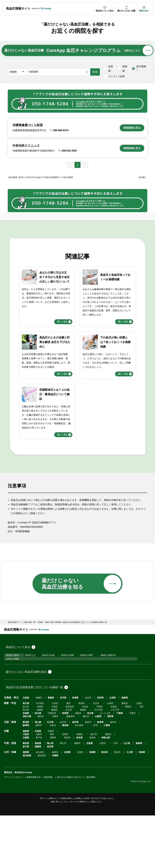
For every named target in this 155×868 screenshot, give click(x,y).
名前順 (111, 69)
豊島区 (122, 762)
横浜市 (40, 772)
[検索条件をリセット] (87, 72)
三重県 (65, 781)
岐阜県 (95, 778)
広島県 (85, 796)
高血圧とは (28, 716)
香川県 (142, 796)
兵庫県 (26, 790)
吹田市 (97, 787)
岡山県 (49, 796)
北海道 (26, 753)
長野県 (105, 772)
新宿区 (78, 759)
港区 (66, 759)
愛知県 (26, 781)
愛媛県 (26, 799)
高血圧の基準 (83, 716)
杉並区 (109, 762)
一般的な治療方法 (104, 716)
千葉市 (126, 769)
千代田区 (39, 759)
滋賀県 (26, 787)
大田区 (53, 762)
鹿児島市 (41, 808)
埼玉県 (86, 769)
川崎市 (54, 772)
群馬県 (63, 769)
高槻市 (111, 787)
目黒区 (39, 762)
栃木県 (37, 769)
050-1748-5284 (50, 104)
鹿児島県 (27, 808)
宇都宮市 (50, 769)
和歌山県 (100, 790)
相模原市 (68, 772)
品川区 (26, 762)
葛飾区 (80, 766)
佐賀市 (77, 805)
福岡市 (54, 805)
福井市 (84, 778)
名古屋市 (39, 781)
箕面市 (138, 787)
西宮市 (65, 790)
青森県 (49, 753)
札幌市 (38, 753)
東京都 (26, 759)
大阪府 (60, 787)
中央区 (54, 759)
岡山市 (60, 796)
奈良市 (88, 790)
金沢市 (60, 778)
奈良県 (76, 790)
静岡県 (118, 778)
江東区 (132, 759)
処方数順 (141, 68)
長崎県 (88, 805)
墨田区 (119, 759)
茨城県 (26, 769)
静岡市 (130, 778)
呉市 (110, 796)
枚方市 (124, 787)
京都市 (49, 787)
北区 (134, 762)
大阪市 (72, 787)
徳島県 (131, 796)
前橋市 (75, 769)
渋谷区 (82, 762)
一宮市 (54, 781)
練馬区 (53, 766)
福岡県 (26, 805)
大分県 (123, 805)
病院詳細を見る (132, 128)
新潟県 (26, 778)
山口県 (120, 796)
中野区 (95, 762)
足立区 (66, 766)
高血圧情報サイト (18, 9)
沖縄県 (54, 808)
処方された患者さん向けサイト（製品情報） (78, 830)
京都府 (37, 787)
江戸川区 (94, 766)
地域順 (125, 69)
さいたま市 (100, 769)
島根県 (37, 796)
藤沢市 (83, 772)
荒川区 (26, 766)
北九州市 (39, 805)
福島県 (118, 753)
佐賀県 (65, 805)
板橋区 (39, 766)
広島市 (97, 796)
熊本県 (99, 805)
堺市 (85, 787)
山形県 (106, 753)
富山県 (37, 778)
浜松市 (144, 778)
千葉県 (114, 769)
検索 (95, 72)
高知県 (37, 799)
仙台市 (84, 753)
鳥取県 (26, 796)
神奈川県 (27, 772)
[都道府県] (17, 72)
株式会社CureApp (24, 825)
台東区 (105, 759)
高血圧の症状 (46, 716)
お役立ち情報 (12, 720)
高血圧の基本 (12, 716)
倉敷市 (74, 796)
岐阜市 (107, 778)
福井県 (72, 778)
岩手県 (60, 753)
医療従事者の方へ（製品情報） (41, 830)
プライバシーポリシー (14, 830)
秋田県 (95, 753)
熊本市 (111, 805)
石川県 (49, 778)
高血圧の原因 (65, 716)
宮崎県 (134, 805)
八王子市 (110, 766)
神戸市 (38, 790)
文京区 (92, 759)
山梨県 (94, 772)
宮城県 (72, 753)
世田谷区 (67, 762)
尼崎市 (51, 790)
